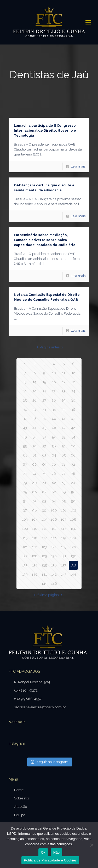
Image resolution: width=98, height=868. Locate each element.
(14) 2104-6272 (26, 690)
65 (64, 455)
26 (34, 400)
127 (25, 556)
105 (44, 519)
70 (54, 464)
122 (34, 547)
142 (54, 574)
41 (64, 419)
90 (73, 492)
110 (35, 529)
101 (64, 510)
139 (25, 574)
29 (64, 400)
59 (64, 446)
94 (54, 501)
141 (44, 574)
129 (44, 556)
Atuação (21, 807)
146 (54, 584)
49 (25, 437)
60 (73, 446)
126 (73, 547)
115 (25, 538)
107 (64, 519)
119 (64, 538)
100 (54, 510)
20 (34, 391)
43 (25, 428)
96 (73, 501)
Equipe (20, 815)
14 (34, 382)
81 (44, 483)
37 (25, 419)
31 (25, 410)
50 (34, 437)
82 (54, 483)
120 (73, 538)
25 (25, 400)
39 (44, 419)
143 (64, 574)
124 (54, 547)
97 (25, 510)
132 (73, 556)
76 (54, 474)
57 (44, 446)
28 (54, 400)
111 (44, 529)
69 (44, 464)
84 (73, 483)
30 (73, 400)
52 (54, 437)
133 (25, 565)
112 (54, 529)
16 (54, 382)
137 (64, 565)
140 (35, 574)
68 (34, 464)
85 (25, 492)
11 (64, 373)
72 (73, 464)
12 (73, 373)
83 (64, 483)
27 (44, 400)
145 (44, 584)
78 (73, 474)
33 (44, 410)
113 (64, 529)
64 (54, 455)
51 (44, 437)
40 (54, 419)
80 (34, 483)
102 (73, 510)
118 (54, 538)
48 (73, 428)
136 (54, 565)
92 (35, 501)
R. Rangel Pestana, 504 (32, 682)
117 (44, 538)
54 (73, 437)
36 (73, 410)
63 (44, 455)
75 (44, 474)
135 (44, 565)
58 (54, 446)
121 (25, 547)
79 (25, 483)
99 (44, 510)
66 (73, 455)
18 (73, 382)
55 (25, 446)
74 (34, 474)
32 (34, 410)
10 (54, 373)
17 (64, 382)
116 (35, 538)
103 (25, 519)
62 (34, 455)
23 (64, 391)
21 (44, 391)
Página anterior (49, 347)
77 (64, 474)
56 (34, 446)
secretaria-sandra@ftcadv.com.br (40, 707)
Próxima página (49, 595)
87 (44, 492)
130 (54, 556)
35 (64, 410)
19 (25, 391)
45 (44, 428)
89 (64, 492)
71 (64, 464)
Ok (43, 852)
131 (64, 556)
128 (34, 556)
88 (54, 492)
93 (44, 501)
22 (54, 391)
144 (73, 574)
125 (64, 547)
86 (34, 492)
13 (25, 382)
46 (54, 428)
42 (73, 419)
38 (34, 419)
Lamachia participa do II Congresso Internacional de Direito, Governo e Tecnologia (45, 130)
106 (54, 519)
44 (34, 428)
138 (73, 565)
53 (64, 437)
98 (35, 510)
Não (57, 852)
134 (35, 565)
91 (25, 501)
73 (25, 474)
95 (64, 501)
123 (44, 547)
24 (73, 391)
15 (44, 382)
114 (73, 529)
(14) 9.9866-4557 (28, 699)
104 (35, 519)
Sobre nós (22, 798)
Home (19, 790)
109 (25, 529)
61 (25, 455)
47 (64, 428)
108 (73, 519)
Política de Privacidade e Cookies (50, 860)
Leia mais (78, 166)
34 (54, 410)
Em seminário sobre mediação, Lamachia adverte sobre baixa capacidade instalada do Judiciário (45, 240)
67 (25, 464)
